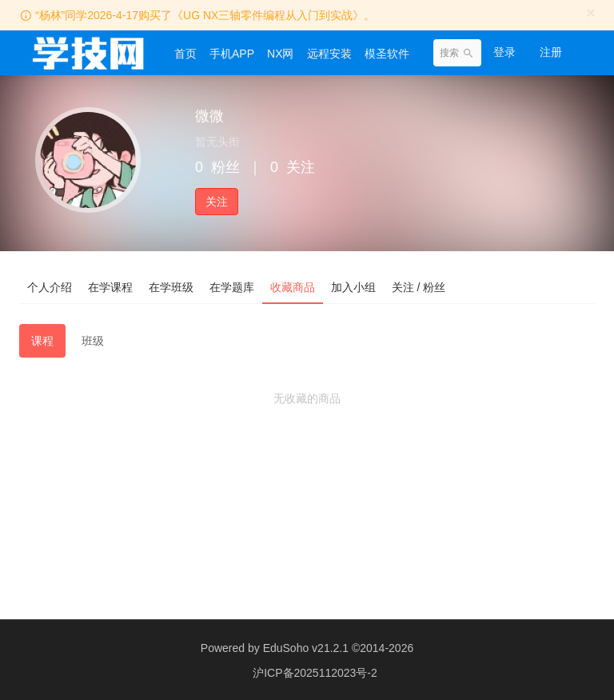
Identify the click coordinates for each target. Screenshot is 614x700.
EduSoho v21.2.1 (306, 648)
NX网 (280, 54)
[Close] (591, 12)
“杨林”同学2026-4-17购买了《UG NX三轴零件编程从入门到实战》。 (205, 15)
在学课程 (110, 287)
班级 (93, 341)
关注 (217, 202)
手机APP (232, 54)
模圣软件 (387, 54)
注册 (551, 52)
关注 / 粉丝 (419, 287)
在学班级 (171, 287)
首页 (185, 54)
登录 (504, 52)
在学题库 (232, 287)
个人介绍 (50, 287)
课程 (42, 341)
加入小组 (353, 287)
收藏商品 (293, 287)
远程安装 (329, 54)
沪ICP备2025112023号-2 (315, 672)
